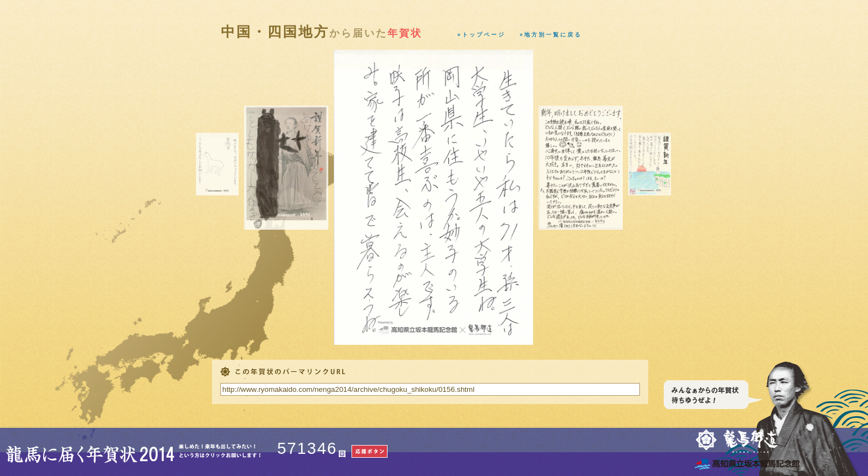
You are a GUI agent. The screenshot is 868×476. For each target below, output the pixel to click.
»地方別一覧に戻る (551, 35)
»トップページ (481, 35)
